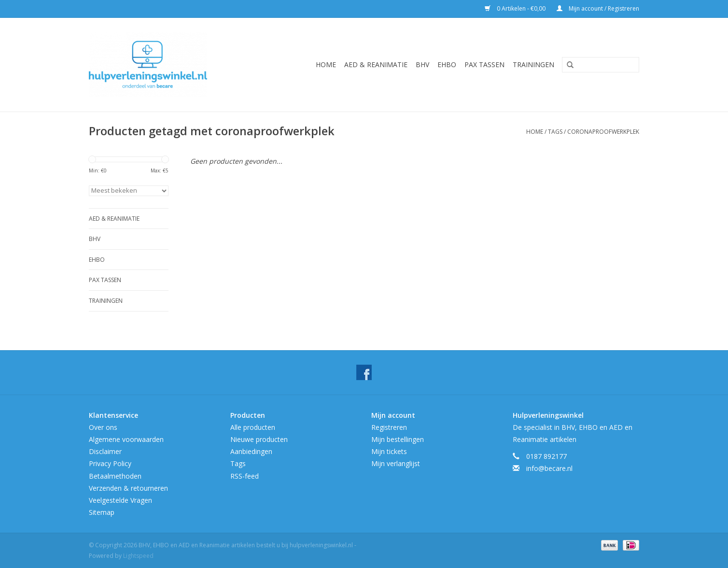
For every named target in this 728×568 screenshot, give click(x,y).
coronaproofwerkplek (603, 132)
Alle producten (253, 427)
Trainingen (533, 64)
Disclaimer (105, 451)
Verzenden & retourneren (128, 488)
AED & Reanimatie (376, 64)
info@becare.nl (549, 468)
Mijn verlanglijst (396, 463)
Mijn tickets (389, 451)
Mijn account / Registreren (598, 8)
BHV (422, 64)
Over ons (103, 427)
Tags (555, 132)
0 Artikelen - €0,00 (516, 8)
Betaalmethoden (115, 476)
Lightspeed (138, 556)
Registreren (389, 427)
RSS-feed (245, 476)
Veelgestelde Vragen (120, 500)
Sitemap (102, 512)
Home (326, 64)
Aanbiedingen (251, 451)
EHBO (447, 64)
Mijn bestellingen (398, 439)
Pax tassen (484, 64)
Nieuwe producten (259, 439)
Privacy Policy (110, 463)
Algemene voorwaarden (126, 439)
